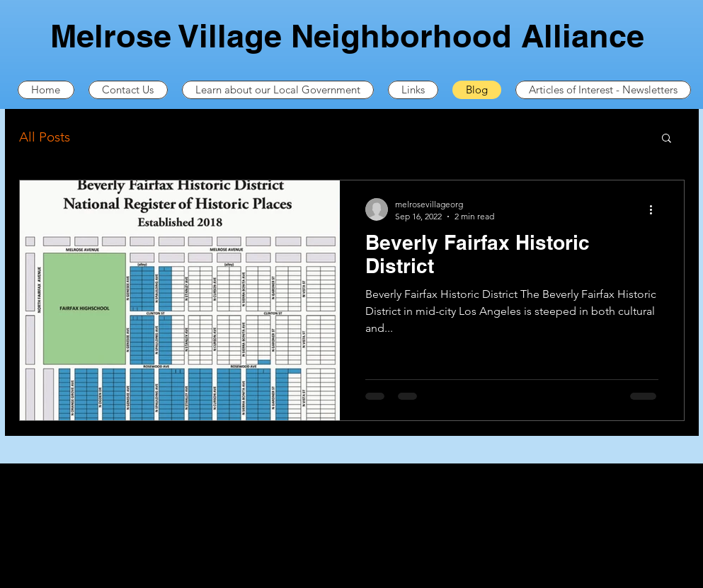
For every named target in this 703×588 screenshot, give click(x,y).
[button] (667, 139)
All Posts (45, 137)
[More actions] (656, 209)
